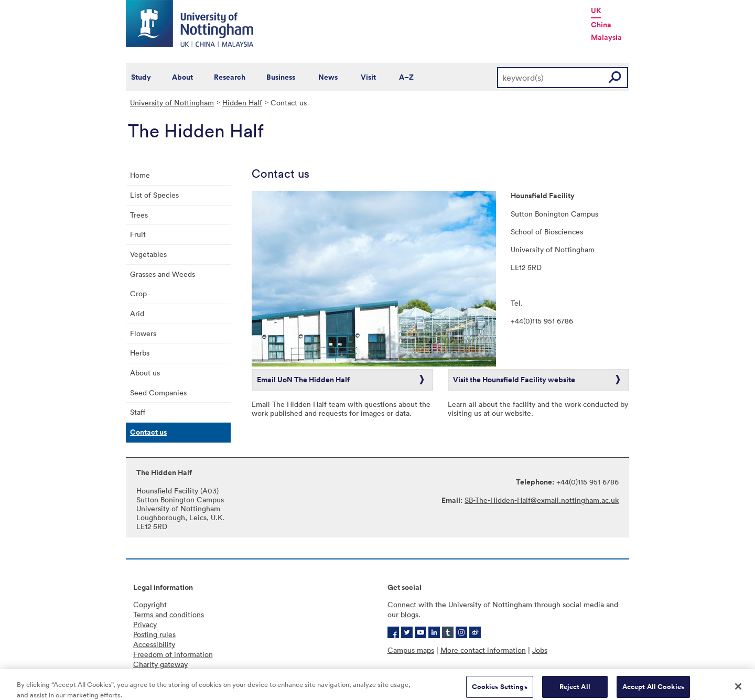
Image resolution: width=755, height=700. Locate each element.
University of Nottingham (172, 103)
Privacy (145, 624)
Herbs (140, 353)
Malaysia (606, 37)
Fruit (138, 234)
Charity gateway (160, 664)
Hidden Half (242, 103)
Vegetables (148, 254)
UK (596, 10)
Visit (368, 77)
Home (140, 175)
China (601, 25)
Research (230, 77)
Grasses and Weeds (163, 274)
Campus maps (411, 650)
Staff (138, 412)
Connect (402, 604)
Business (281, 77)
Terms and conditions (169, 614)
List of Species (154, 195)
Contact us (148, 432)
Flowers (143, 333)
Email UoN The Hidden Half (303, 380)
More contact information (483, 650)
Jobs (540, 650)
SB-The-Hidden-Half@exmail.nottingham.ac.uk (542, 500)
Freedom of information (173, 654)
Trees (139, 215)
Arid (137, 313)
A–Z (406, 77)
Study (141, 77)
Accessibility (154, 644)
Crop (138, 293)
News (328, 77)
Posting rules (154, 634)
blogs (409, 614)
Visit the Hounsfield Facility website (514, 380)
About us (145, 373)
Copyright (150, 604)
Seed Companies (158, 392)
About (182, 77)
